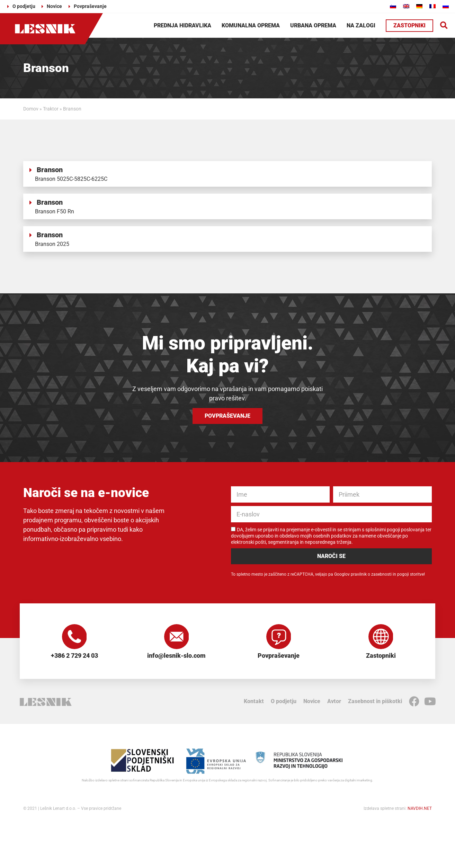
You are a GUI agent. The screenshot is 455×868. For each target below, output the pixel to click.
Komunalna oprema (251, 25)
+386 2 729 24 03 (74, 658)
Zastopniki (381, 658)
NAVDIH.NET (420, 811)
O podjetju (284, 704)
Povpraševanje (279, 658)
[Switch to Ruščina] (446, 6)
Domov (31, 109)
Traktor (51, 109)
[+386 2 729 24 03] (74, 638)
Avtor (334, 704)
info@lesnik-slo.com (176, 658)
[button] (444, 25)
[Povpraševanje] (279, 638)
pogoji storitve (411, 574)
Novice (312, 704)
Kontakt (254, 704)
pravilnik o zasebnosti (371, 574)
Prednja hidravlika (182, 25)
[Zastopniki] (381, 638)
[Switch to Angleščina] (406, 6)
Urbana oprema (313, 25)
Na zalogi (361, 25)
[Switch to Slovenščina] (393, 6)
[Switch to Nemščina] (419, 6)
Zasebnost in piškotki (375, 704)
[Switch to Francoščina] (432, 6)
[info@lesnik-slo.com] (177, 638)
